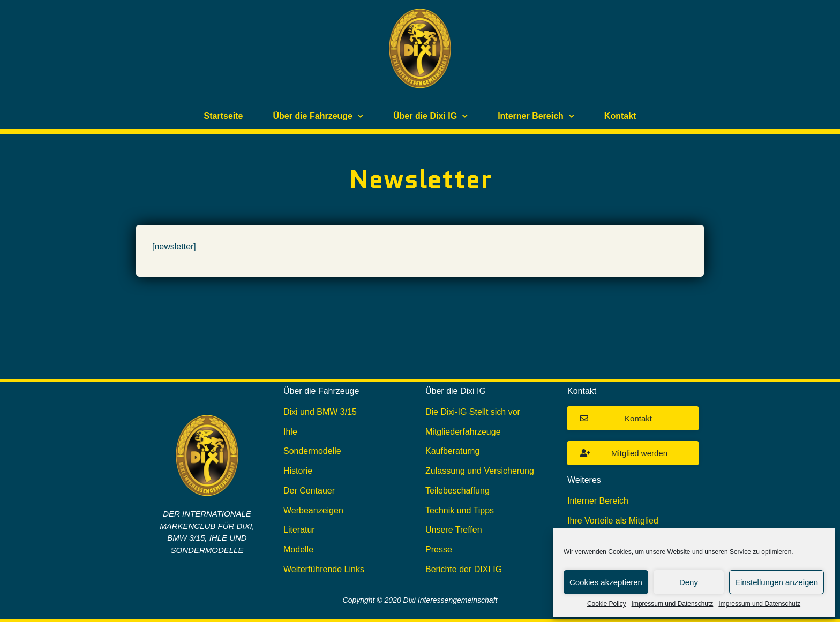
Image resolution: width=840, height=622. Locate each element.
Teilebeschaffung (457, 491)
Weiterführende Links (324, 569)
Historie (298, 471)
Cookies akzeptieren (606, 582)
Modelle (298, 549)
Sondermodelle (312, 451)
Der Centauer (309, 491)
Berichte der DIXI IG (464, 569)
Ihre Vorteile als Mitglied (613, 521)
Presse (439, 549)
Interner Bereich (536, 116)
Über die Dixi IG (430, 116)
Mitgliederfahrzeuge (463, 432)
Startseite (224, 116)
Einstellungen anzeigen (777, 582)
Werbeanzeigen (313, 510)
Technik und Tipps (460, 510)
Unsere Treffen (454, 530)
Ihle (290, 432)
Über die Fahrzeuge (318, 116)
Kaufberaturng (452, 451)
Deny (689, 582)
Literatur (299, 530)
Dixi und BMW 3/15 (320, 412)
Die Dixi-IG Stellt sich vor (473, 412)
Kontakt (620, 116)
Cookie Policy (607, 604)
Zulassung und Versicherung (480, 471)
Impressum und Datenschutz (673, 604)
